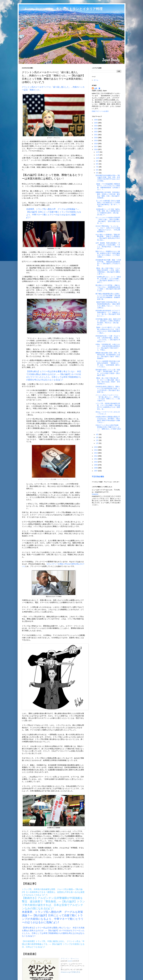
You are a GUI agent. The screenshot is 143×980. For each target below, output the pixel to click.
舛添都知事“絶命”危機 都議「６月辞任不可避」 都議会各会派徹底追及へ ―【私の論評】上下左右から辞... (108, 263)
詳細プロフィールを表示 (100, 111)
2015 (96, 447)
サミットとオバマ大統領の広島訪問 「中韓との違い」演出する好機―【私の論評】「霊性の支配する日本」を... (108, 220)
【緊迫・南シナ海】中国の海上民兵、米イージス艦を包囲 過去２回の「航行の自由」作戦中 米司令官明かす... (108, 381)
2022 (96, 132)
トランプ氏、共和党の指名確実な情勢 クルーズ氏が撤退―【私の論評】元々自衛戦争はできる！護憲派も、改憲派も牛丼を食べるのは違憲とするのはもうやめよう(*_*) (53, 892)
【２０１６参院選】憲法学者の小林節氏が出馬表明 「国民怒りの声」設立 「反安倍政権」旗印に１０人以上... (108, 364)
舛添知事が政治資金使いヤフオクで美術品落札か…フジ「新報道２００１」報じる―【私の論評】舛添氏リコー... (108, 313)
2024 (96, 126)
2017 (96, 146)
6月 (97, 170)
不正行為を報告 (98, 477)
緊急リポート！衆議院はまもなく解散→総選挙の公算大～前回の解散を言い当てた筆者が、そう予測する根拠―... (108, 254)
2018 (96, 144)
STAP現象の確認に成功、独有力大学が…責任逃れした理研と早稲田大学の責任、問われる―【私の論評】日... (108, 322)
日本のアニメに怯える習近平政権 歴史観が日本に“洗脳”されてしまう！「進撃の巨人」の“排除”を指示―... (108, 428)
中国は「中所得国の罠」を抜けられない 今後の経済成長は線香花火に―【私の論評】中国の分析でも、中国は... (108, 347)
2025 (96, 123)
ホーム (96, 80)
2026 (96, 120)
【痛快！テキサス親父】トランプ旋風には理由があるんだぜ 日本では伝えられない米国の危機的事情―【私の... (108, 330)
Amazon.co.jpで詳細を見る (71, 972)
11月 (98, 155)
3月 (97, 437)
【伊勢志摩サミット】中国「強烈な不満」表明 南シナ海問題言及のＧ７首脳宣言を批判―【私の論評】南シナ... (108, 212)
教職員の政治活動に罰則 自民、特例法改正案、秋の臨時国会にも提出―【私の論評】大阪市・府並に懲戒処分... (108, 355)
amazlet (70, 961)
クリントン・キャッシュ (70, 959)
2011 (96, 459)
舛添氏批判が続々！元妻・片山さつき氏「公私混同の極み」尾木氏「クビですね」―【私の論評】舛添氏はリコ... (108, 339)
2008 (96, 468)
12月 (98, 152)
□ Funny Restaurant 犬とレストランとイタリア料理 (62, 9)
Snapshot (95, 494)
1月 (97, 443)
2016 (96, 149)
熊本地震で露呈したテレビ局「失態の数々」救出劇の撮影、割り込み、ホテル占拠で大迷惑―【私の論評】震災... (108, 372)
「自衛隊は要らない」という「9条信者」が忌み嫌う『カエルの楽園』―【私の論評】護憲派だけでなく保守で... (108, 279)
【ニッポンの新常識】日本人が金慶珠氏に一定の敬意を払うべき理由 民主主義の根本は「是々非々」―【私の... (109, 203)
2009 (96, 465)
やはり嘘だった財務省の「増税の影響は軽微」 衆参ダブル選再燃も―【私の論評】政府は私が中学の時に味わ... (108, 237)
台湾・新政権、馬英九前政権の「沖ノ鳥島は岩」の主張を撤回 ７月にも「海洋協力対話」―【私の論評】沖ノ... (108, 246)
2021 (96, 135)
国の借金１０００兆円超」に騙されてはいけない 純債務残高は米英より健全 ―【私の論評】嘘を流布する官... (108, 288)
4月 (97, 434)
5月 (97, 173)
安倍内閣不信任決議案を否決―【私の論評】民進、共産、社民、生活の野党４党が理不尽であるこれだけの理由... (108, 178)
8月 (97, 164)
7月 (97, 167)
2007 (96, 471)
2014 (96, 450)
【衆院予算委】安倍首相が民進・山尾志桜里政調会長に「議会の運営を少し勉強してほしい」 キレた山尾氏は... (108, 305)
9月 (97, 161)
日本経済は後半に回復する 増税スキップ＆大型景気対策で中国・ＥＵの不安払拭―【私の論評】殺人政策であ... (108, 389)
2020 (96, 138)
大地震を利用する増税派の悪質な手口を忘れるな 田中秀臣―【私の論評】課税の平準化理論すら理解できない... (108, 419)
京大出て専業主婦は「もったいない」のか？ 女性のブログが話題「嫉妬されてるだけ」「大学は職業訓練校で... (108, 229)
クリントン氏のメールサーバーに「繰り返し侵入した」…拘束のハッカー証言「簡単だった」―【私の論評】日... (108, 398)
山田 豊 (97, 88)
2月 (97, 440)
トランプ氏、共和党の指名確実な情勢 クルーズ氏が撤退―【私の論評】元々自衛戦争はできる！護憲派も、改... (108, 406)
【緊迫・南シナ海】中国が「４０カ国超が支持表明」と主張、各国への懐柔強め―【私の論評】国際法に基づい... (108, 271)
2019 (96, 140)
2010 (96, 462)
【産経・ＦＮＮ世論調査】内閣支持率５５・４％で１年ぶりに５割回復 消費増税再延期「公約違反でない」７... (108, 187)
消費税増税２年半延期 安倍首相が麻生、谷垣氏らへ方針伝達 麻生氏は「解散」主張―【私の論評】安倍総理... (108, 195)
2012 (96, 456)
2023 (96, 129)
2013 (96, 453)
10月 (98, 158)
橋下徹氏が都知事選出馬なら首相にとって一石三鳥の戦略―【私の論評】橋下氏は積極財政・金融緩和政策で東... (108, 296)
